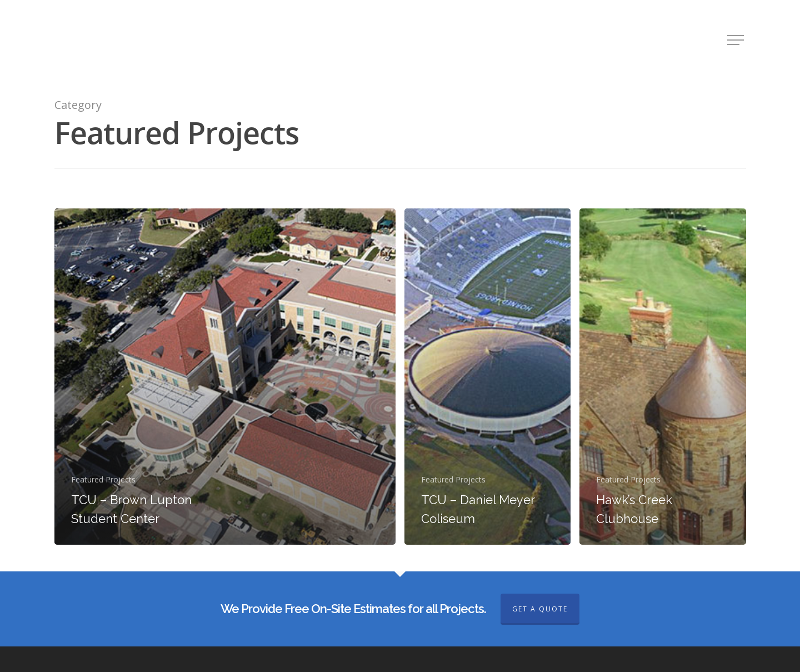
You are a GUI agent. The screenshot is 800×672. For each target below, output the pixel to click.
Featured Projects (103, 479)
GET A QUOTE (540, 609)
